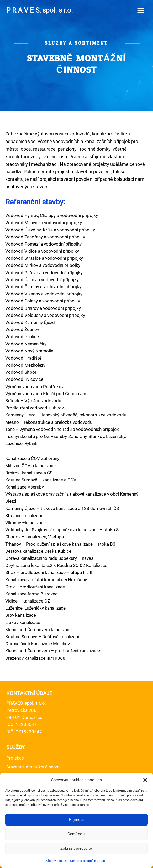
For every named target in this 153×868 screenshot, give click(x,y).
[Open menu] (141, 10)
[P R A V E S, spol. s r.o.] (40, 10)
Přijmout (76, 820)
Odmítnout (77, 834)
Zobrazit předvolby (76, 848)
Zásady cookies (56, 861)
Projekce (15, 758)
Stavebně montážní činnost (33, 767)
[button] (145, 780)
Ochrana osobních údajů (88, 861)
